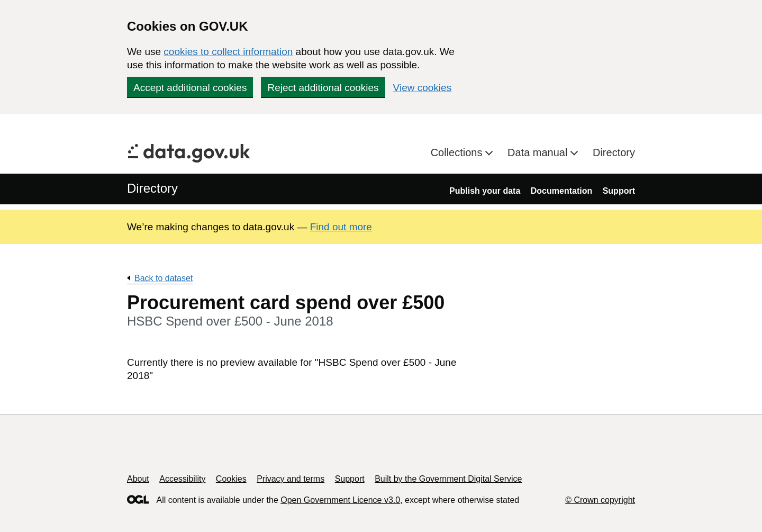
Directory (614, 152)
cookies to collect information (228, 52)
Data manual (539, 152)
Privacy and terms (291, 479)
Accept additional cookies (190, 88)
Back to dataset (164, 278)
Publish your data (485, 191)
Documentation (561, 191)
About (138, 479)
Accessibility (182, 479)
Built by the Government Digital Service (448, 479)
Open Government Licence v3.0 (340, 500)
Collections (458, 152)
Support (619, 191)
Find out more (341, 227)
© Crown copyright (600, 500)
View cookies (423, 88)
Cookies (231, 479)
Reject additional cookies (323, 88)
